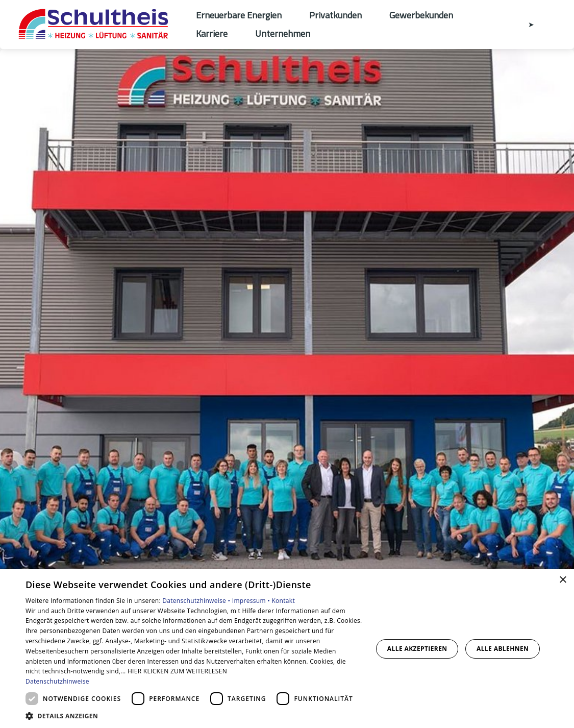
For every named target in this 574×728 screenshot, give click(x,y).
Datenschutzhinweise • (197, 601)
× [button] (563, 580)
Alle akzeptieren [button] (417, 649)
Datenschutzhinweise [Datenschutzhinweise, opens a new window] (57, 681)
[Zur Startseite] (98, 25)
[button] (194, 715)
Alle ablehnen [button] (503, 649)
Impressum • (252, 601)
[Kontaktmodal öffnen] (524, 25)
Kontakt (283, 601)
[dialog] (287, 649)
